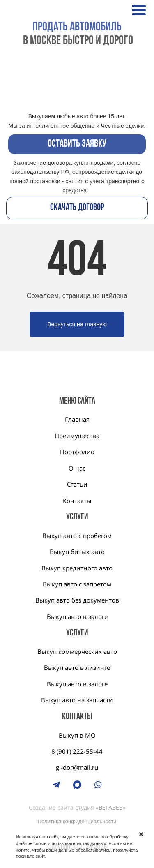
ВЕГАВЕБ (111, 807)
